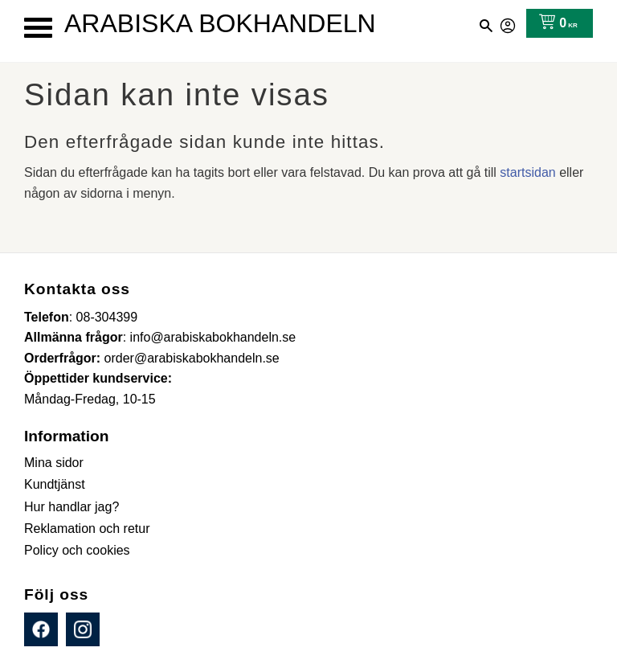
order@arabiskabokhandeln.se (192, 358)
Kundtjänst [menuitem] (55, 484)
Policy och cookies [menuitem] (77, 550)
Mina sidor (509, 23)
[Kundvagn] (555, 23)
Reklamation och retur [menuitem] (87, 529)
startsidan (527, 172)
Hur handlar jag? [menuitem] (72, 507)
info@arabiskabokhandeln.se (213, 337)
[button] (38, 28)
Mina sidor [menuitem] (54, 463)
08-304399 (107, 317)
